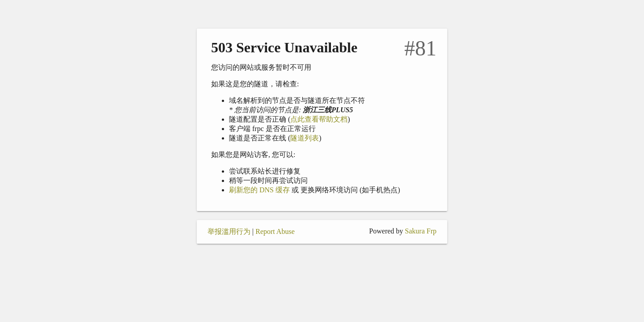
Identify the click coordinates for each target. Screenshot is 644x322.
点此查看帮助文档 (319, 119)
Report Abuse (275, 231)
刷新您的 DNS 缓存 (259, 190)
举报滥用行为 (229, 231)
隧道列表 (305, 138)
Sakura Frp (421, 231)
